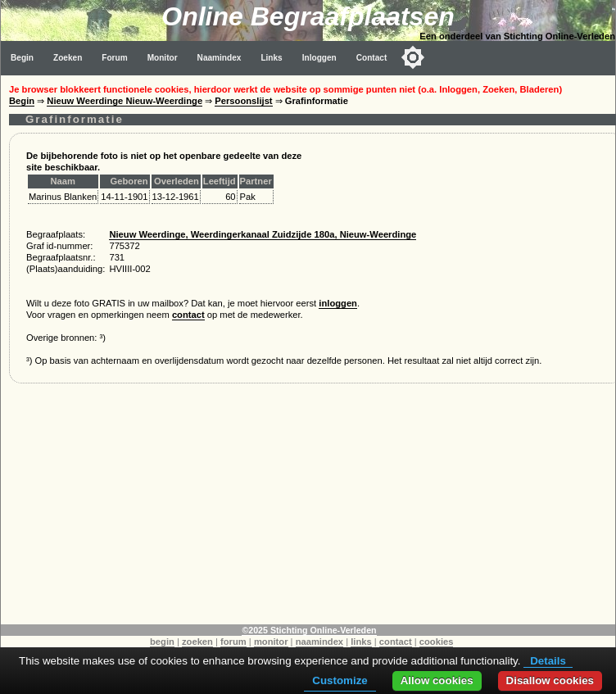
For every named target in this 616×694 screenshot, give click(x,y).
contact (188, 315)
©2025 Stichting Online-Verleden (309, 630)
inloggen (338, 303)
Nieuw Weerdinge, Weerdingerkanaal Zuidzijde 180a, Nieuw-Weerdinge (263, 234)
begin (162, 642)
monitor (271, 642)
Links (271, 58)
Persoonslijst (243, 101)
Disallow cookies (550, 680)
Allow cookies (437, 680)
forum (233, 642)
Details (548, 661)
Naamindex (220, 58)
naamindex (319, 642)
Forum (114, 58)
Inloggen (319, 58)
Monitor (163, 58)
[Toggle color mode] (413, 57)
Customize (340, 680)
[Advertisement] (308, 510)
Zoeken (68, 58)
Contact (372, 58)
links (361, 642)
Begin (22, 58)
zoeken (197, 642)
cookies (437, 642)
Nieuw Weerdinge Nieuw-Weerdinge (125, 101)
